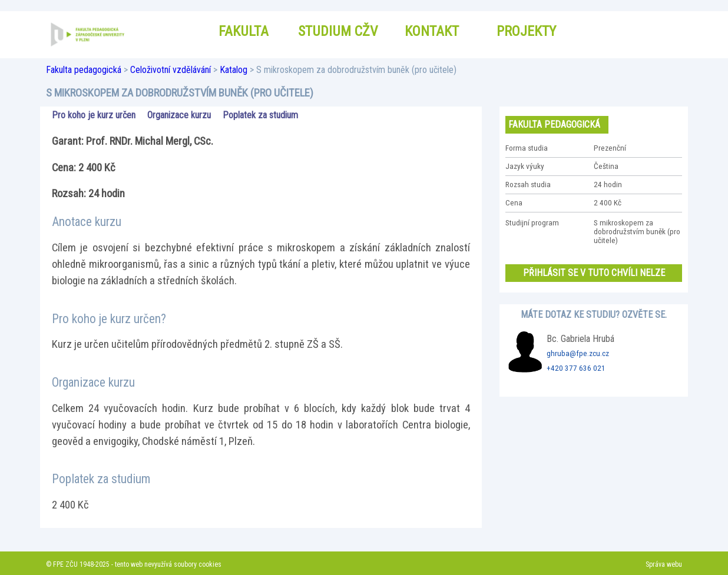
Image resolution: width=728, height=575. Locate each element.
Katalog (234, 70)
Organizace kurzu (179, 115)
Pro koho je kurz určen (94, 115)
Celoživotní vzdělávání (171, 70)
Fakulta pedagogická (84, 70)
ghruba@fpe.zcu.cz (578, 353)
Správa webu (664, 564)
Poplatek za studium (260, 115)
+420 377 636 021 (576, 368)
